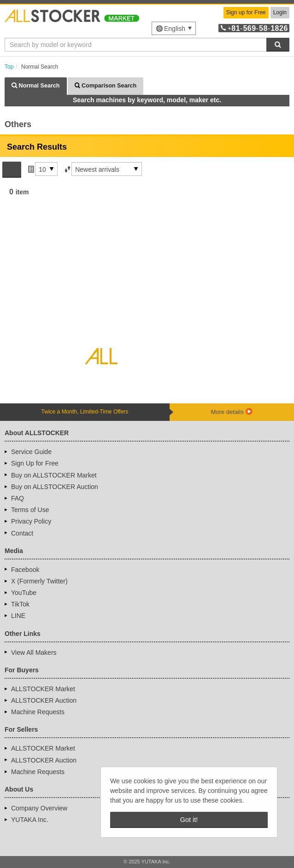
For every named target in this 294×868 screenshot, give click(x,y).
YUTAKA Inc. (30, 820)
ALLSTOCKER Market (43, 689)
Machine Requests (38, 712)
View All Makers (34, 652)
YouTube (24, 593)
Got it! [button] (189, 820)
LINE (18, 616)
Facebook (25, 570)
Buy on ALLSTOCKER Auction (55, 487)
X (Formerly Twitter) (39, 581)
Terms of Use (30, 510)
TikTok (20, 604)
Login (280, 12)
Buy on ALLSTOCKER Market (54, 475)
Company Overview (39, 808)
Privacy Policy (31, 521)
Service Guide (31, 452)
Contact (22, 533)
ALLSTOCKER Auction (44, 700)
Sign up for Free (246, 12)
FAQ (18, 498)
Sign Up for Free (35, 463)
